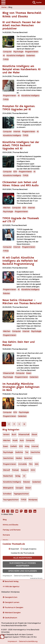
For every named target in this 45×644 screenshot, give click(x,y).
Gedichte (19, 452)
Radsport (25, 470)
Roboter (27, 482)
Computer (30, 440)
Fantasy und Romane (12, 530)
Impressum (7, 576)
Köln (37, 464)
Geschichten (8, 458)
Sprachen (28, 458)
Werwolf (6, 470)
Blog (5, 520)
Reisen (28, 488)
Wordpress (33, 500)
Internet (35, 446)
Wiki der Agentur (11, 587)
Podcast (15, 470)
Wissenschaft (24, 434)
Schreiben (7, 494)
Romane (6, 535)
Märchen (7, 440)
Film (31, 464)
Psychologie (8, 452)
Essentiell (15, 549)
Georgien (19, 488)
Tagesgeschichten (21, 494)
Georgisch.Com (10, 597)
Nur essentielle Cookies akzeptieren (23, 564)
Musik (15, 440)
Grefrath (14, 446)
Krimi (33, 470)
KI (24, 476)
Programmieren (10, 464)
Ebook (34, 434)
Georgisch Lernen (11, 602)
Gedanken (37, 482)
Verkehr (6, 434)
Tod (27, 452)
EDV (21, 446)
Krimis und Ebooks (10, 525)
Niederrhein (8, 476)
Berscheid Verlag (11, 581)
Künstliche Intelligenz (12, 482)
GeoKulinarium (10, 618)
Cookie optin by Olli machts (36, 578)
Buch (14, 434)
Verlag (18, 476)
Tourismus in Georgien (13, 607)
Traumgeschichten (11, 500)
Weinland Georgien (12, 613)
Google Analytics (30, 549)
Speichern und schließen (23, 571)
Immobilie (22, 464)
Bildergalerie (8, 488)
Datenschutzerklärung (23, 576)
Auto (22, 440)
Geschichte (35, 452)
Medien (19, 458)
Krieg (27, 446)
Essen (6, 446)
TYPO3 (24, 500)
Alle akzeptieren (23, 558)
